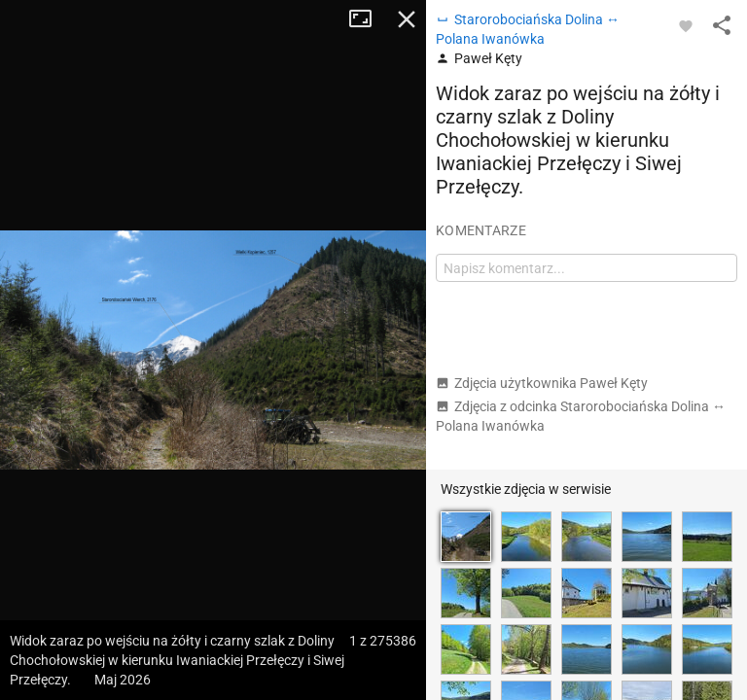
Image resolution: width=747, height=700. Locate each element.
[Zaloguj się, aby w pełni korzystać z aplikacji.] (686, 25)
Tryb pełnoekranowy (368, 19)
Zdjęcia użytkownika (542, 383)
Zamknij (407, 19)
